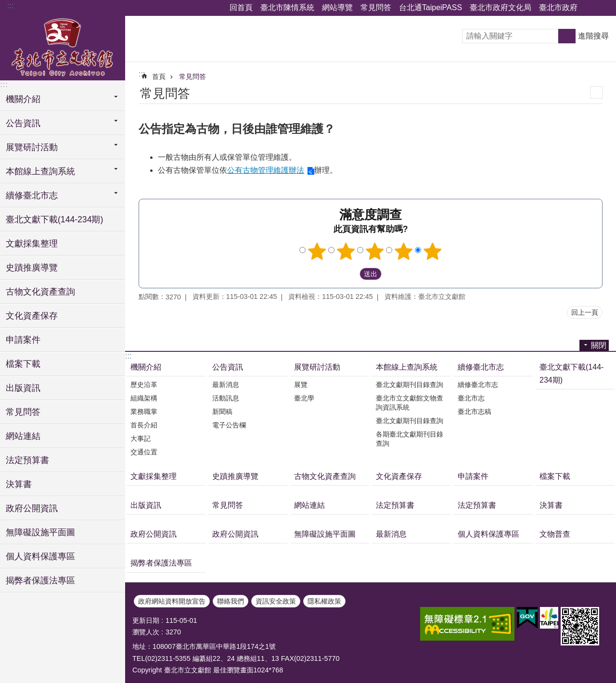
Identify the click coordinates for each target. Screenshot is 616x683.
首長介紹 (144, 425)
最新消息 (226, 385)
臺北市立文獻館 (63, 47)
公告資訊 (228, 367)
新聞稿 (222, 412)
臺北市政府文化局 (500, 7)
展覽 (301, 385)
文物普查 (555, 534)
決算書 (19, 484)
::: (10, 6)
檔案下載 (23, 364)
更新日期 (146, 620)
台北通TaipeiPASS (430, 7)
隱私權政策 (324, 601)
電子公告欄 (229, 425)
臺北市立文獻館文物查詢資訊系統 (410, 403)
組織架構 (144, 398)
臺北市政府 (558, 7)
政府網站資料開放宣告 (172, 601)
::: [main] (142, 74)
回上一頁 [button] (585, 312)
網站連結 (23, 436)
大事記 (141, 438)
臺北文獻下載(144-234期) (54, 219)
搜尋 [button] (567, 36)
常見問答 (376, 7)
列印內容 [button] (596, 92)
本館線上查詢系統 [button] (40, 171)
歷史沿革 (144, 385)
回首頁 (241, 7)
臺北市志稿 (475, 412)
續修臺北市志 (481, 367)
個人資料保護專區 (40, 556)
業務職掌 (144, 412)
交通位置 (144, 452)
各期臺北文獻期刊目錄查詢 (410, 439)
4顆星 (404, 251)
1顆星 (317, 251)
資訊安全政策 (276, 601)
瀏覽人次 (146, 632)
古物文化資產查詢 (40, 292)
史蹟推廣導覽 (32, 268)
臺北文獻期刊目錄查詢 (410, 385)
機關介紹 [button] (23, 99)
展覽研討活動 (317, 367)
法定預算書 (27, 460)
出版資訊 (23, 388)
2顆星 (346, 251)
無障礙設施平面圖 (40, 532)
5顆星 (433, 251)
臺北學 (304, 398)
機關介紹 (146, 367)
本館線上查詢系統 (407, 367)
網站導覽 (337, 7)
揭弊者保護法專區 (40, 580)
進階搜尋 (593, 36)
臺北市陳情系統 (287, 7)
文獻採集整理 (32, 244)
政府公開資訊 (32, 508)
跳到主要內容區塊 (5, 5)
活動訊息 (226, 398)
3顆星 (375, 251)
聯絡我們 (231, 601)
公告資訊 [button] (23, 123)
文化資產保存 (32, 316)
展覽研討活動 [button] (32, 147)
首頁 (159, 77)
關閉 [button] (590, 8)
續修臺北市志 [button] (32, 195)
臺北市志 (471, 398)
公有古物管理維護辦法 (266, 170)
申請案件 (23, 340)
